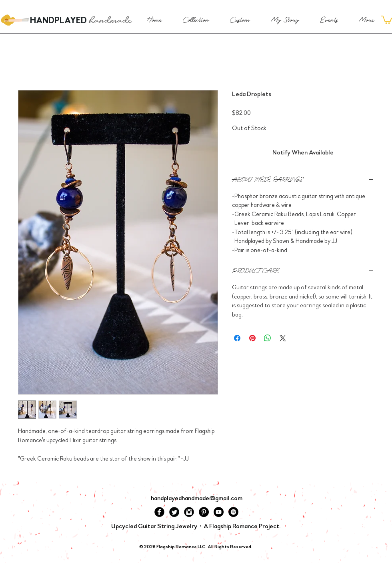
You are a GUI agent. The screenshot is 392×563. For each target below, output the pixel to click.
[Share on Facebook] (237, 338)
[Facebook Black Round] (159, 512)
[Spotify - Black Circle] (233, 512)
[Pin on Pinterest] (252, 338)
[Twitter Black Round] (174, 512)
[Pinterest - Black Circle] (204, 512)
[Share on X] (283, 338)
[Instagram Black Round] (189, 512)
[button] (387, 19)
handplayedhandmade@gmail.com (197, 498)
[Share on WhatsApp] (268, 338)
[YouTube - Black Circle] (219, 512)
